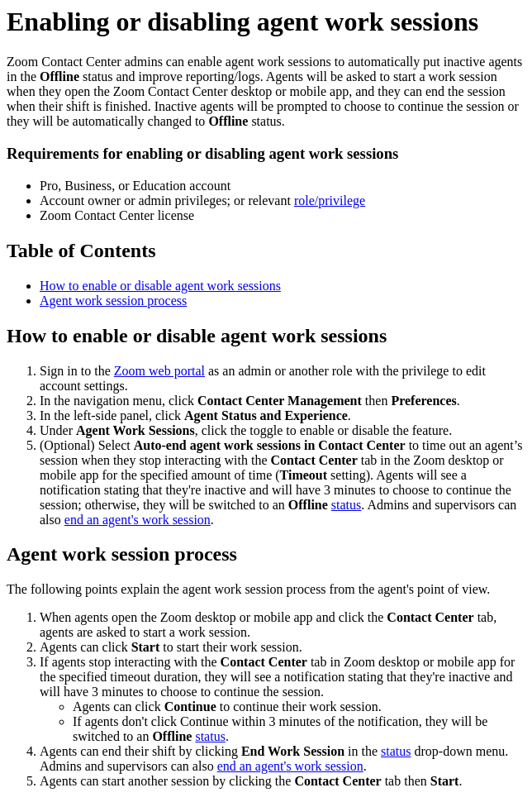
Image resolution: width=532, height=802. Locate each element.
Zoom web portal (159, 371)
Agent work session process (113, 301)
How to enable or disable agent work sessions (160, 286)
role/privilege (330, 200)
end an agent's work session (138, 520)
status (346, 505)
